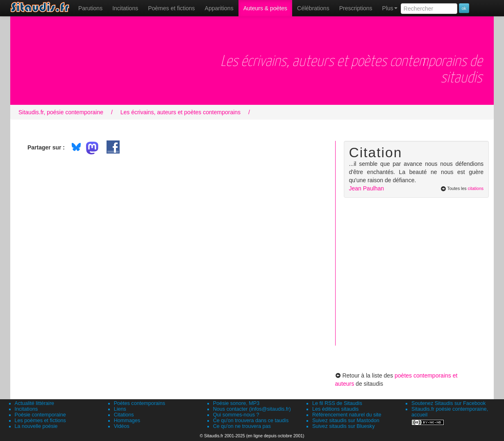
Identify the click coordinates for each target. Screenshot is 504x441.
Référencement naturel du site (347, 415)
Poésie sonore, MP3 (236, 403)
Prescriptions (356, 8)
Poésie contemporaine (40, 415)
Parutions (90, 8)
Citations (124, 415)
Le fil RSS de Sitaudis (337, 403)
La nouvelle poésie (36, 426)
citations (476, 188)
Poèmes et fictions (171, 8)
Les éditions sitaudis (335, 409)
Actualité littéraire (35, 403)
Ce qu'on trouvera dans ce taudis (251, 421)
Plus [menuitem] (390, 8)
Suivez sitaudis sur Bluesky (344, 426)
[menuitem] (90, 8)
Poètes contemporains (140, 403)
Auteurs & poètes (265, 8)
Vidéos (122, 426)
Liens (120, 409)
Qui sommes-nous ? (236, 415)
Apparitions (219, 8)
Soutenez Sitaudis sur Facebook (448, 403)
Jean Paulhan (367, 188)
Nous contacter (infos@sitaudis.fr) (252, 409)
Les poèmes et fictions (40, 421)
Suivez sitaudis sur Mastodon (346, 421)
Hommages (127, 421)
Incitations (26, 409)
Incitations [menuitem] (125, 8)
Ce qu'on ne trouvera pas (242, 426)
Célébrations (313, 8)
